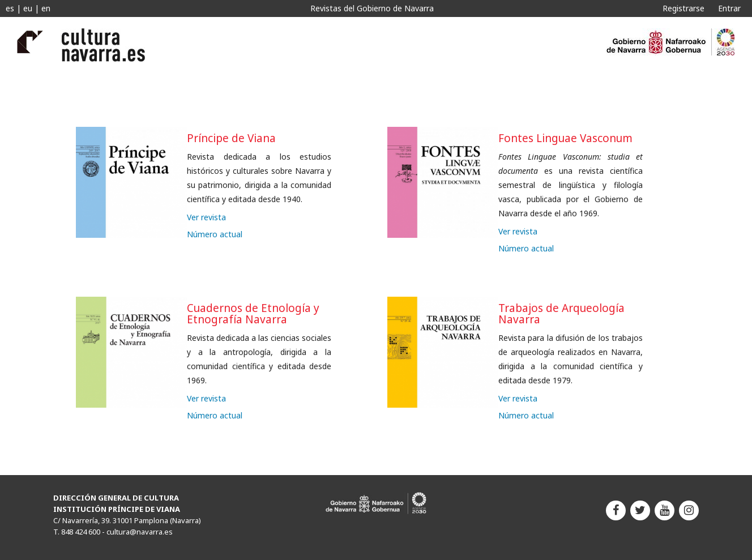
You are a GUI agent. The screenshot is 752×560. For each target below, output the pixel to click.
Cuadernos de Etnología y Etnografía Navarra (253, 314)
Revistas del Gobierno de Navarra (372, 8)
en (46, 8)
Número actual (215, 234)
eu (28, 8)
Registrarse (683, 8)
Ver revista (206, 217)
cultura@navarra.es (140, 532)
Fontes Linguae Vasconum (565, 138)
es (10, 8)
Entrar (729, 8)
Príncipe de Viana (231, 138)
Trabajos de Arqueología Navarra (561, 314)
